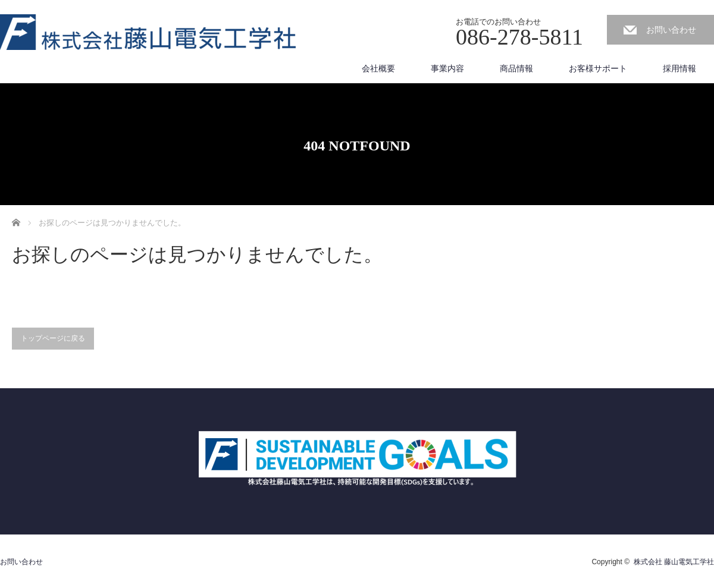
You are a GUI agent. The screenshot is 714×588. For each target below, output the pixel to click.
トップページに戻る (53, 338)
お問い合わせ (671, 30)
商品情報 (516, 68)
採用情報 (679, 68)
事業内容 (447, 68)
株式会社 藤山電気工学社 (674, 562)
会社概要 (378, 68)
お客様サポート (598, 68)
